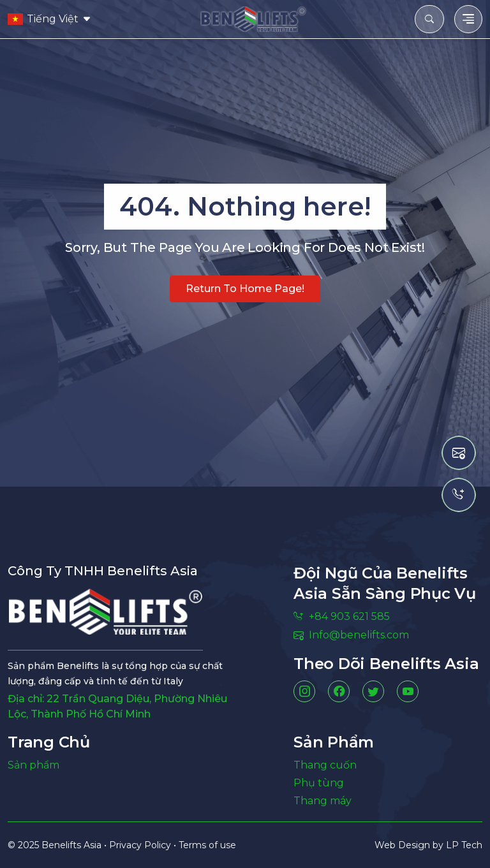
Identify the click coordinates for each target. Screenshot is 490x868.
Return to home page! (245, 289)
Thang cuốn (325, 765)
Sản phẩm (33, 765)
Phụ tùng (319, 783)
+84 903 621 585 (342, 616)
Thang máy (323, 801)
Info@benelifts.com (351, 635)
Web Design (404, 845)
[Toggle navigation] (468, 19)
